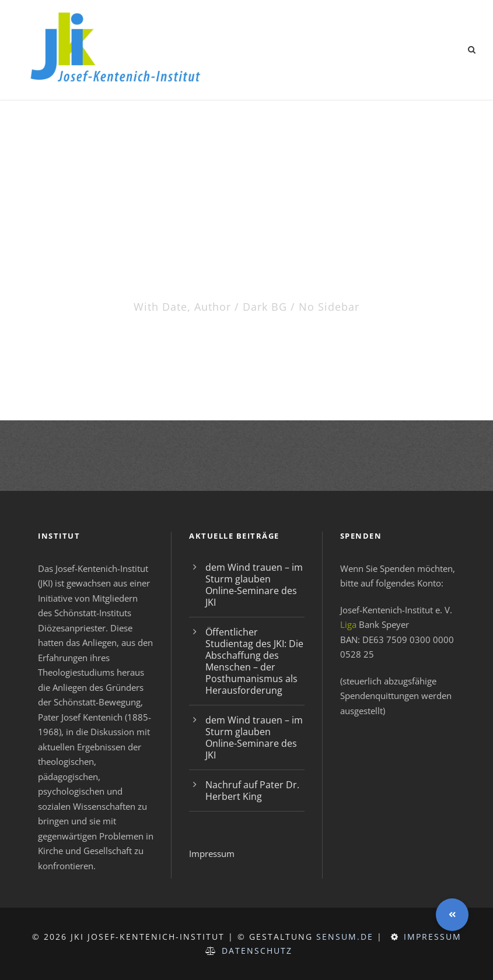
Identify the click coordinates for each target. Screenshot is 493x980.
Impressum (212, 853)
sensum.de (345, 937)
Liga (348, 624)
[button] (452, 915)
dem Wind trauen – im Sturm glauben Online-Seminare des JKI (254, 585)
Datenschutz (257, 951)
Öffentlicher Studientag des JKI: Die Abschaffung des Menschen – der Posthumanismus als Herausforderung (254, 661)
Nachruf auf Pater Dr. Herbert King (252, 791)
